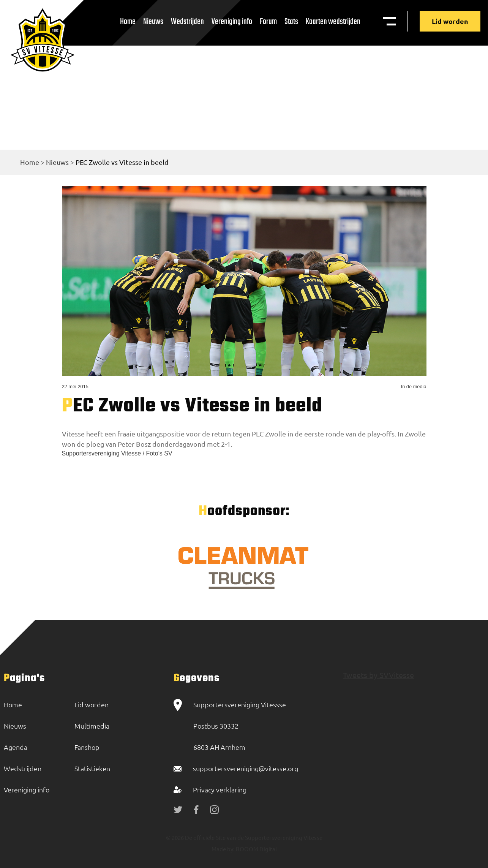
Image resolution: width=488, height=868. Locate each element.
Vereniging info (232, 22)
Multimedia (92, 726)
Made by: (223, 849)
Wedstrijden (187, 22)
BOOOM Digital (256, 849)
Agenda (16, 747)
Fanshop (87, 747)
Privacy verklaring (220, 790)
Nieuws (153, 22)
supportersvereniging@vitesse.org (246, 768)
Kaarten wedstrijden (333, 22)
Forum (268, 22)
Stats (291, 22)
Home (128, 22)
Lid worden (450, 21)
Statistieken (92, 768)
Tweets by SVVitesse (378, 675)
